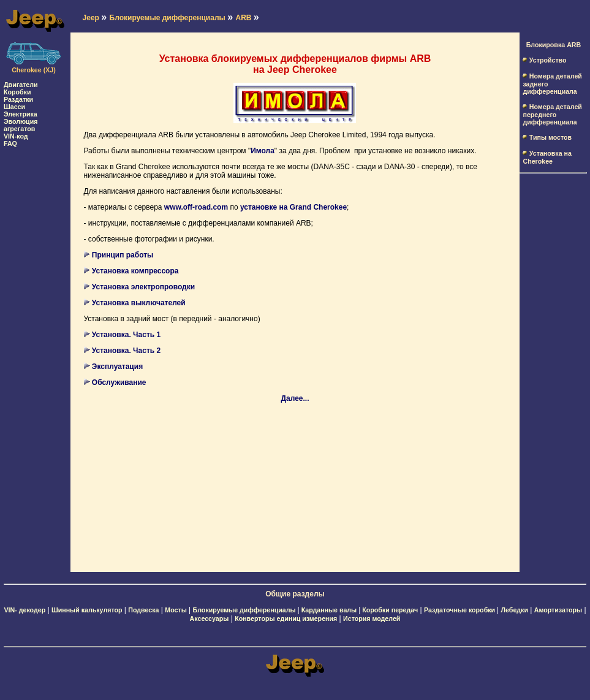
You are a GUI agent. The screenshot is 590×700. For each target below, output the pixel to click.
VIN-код (16, 136)
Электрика (21, 114)
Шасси (14, 107)
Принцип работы (123, 255)
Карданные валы (330, 610)
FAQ (10, 143)
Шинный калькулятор (87, 610)
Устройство (548, 60)
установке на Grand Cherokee (293, 207)
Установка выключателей (139, 303)
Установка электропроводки (143, 287)
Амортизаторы (558, 610)
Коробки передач (390, 610)
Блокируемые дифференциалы (245, 610)
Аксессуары (210, 618)
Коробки (17, 92)
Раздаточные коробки (460, 610)
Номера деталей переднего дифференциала (552, 114)
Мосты (176, 610)
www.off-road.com (196, 207)
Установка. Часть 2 (126, 351)
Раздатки (18, 99)
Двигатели (21, 85)
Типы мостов (550, 137)
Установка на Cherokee (547, 157)
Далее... (295, 398)
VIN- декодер (25, 610)
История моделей (372, 618)
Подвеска (143, 610)
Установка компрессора (135, 271)
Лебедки (515, 610)
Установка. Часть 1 (126, 335)
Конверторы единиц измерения (286, 618)
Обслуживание (119, 382)
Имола (263, 151)
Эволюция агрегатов (21, 125)
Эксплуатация (117, 367)
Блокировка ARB (554, 45)
